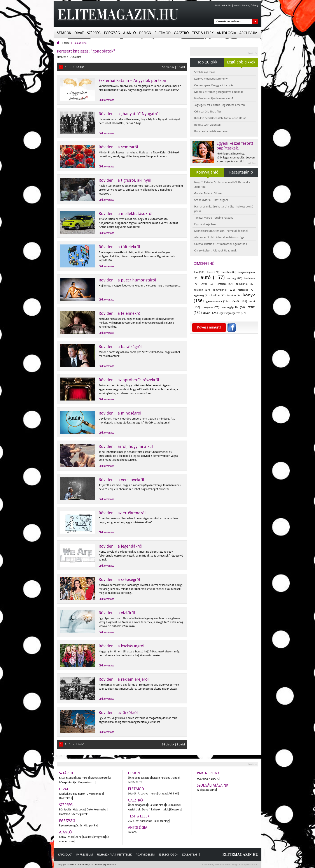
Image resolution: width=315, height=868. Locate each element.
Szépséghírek (80, 814)
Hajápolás (79, 809)
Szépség (94, 33)
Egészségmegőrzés (71, 825)
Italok (165, 809)
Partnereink (208, 773)
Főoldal (66, 43)
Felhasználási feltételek (114, 855)
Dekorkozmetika (96, 809)
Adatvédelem (145, 855)
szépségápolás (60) (233, 307)
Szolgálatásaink (206, 790)
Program (99, 837)
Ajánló (129, 33)
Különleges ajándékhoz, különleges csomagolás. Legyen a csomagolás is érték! (236, 157)
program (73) (211, 307)
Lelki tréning (161, 821)
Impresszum (84, 855)
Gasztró (181, 33)
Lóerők (132, 793)
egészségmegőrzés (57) (233, 313)
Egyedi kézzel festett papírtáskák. (235, 146)
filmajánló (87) (245, 284)
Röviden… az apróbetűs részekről (129, 380)
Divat (79, 33)
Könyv (63, 837)
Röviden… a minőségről (120, 413)
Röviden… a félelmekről (120, 313)
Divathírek (65, 798)
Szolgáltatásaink (213, 785)
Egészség (112, 33)
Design (145, 33)
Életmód (163, 33)
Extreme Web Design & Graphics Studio (237, 864)
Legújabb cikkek (241, 62)
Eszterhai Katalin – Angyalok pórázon (132, 81)
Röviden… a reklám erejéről (124, 679)
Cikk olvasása (107, 100)
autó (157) (213, 277)
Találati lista (80, 43)
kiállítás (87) (218, 296)
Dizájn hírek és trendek (166, 778)
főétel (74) (213, 272)
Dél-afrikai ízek (151, 809)
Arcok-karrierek (147, 793)
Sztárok (64, 33)
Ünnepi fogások (137, 805)
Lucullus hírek (157, 805)
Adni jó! (173, 793)
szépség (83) (234, 278)
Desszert (176, 809)
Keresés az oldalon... (255, 21)
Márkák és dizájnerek (72, 794)
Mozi (71, 837)
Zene (79, 837)
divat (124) (211, 313)
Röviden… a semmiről (118, 147)
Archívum (248, 33)
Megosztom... (86, 782)
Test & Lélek (203, 33)
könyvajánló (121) (224, 290)
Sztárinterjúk (67, 778)
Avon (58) (208, 284)
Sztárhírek (83, 778)
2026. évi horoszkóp (140, 821)
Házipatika (90, 825)
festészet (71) (246, 290)
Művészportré (99, 778)
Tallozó (132, 832)
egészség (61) (202, 296)
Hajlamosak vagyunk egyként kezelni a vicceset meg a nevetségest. (140, 286)
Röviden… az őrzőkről (118, 713)
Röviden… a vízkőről (117, 613)
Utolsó (80, 67)
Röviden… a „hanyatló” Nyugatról (129, 114)
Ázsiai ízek (134, 809)
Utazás (163, 793)
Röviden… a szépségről (119, 580)
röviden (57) (202, 290)
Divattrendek (95, 794)
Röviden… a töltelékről (119, 247)
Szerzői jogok (168, 855)
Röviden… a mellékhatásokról (126, 214)
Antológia (226, 33)
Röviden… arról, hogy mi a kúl (126, 446)
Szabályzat (190, 855)
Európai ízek (174, 805)
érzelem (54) (225, 284)
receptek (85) (228, 272)
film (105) (200, 272)
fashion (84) (234, 296)
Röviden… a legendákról (121, 546)
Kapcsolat (65, 855)
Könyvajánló (207, 172)
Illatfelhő (65, 814)
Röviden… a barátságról (120, 347)
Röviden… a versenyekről (121, 480)
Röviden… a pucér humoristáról (127, 280)
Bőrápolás (65, 809)
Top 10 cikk (207, 62)
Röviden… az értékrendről (122, 513)
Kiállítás (88, 837)
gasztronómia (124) (218, 301)
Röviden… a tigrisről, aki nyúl (125, 180)
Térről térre (135, 782)
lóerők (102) (240, 301)
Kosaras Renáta (208, 779)
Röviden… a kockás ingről (122, 646)
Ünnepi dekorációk (139, 778)
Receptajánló (241, 172)
